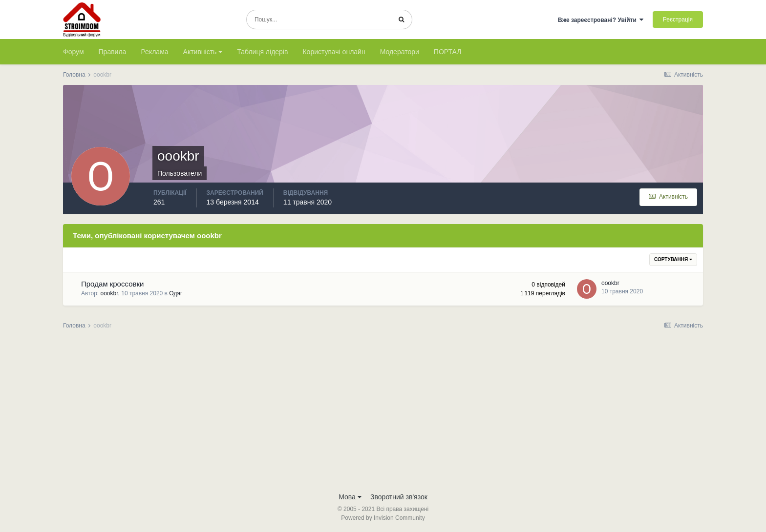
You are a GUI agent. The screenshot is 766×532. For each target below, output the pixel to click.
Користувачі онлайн (334, 52)
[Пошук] (319, 20)
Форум (74, 52)
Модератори (400, 52)
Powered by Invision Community (383, 518)
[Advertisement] (383, 414)
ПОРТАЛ (448, 52)
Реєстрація (678, 20)
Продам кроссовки (112, 284)
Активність (203, 52)
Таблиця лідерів (262, 52)
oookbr (109, 293)
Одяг (176, 293)
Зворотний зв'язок (399, 497)
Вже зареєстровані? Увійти (601, 20)
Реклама (154, 52)
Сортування (673, 259)
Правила (113, 52)
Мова (350, 497)
